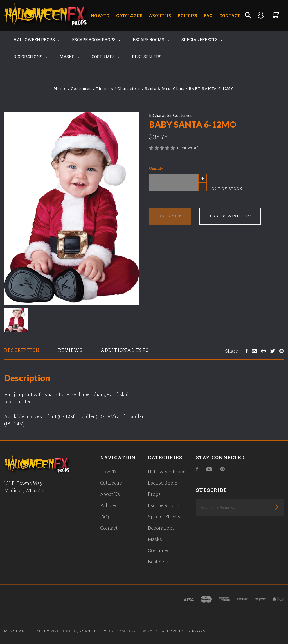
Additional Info (125, 350)
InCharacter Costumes (171, 115)
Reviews (70, 350)
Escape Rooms (151, 40)
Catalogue (129, 16)
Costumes (106, 57)
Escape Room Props (96, 40)
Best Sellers (147, 57)
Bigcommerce (124, 631)
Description (22, 350)
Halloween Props (37, 40)
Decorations (31, 57)
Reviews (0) (188, 148)
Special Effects (202, 40)
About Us (160, 16)
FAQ (208, 16)
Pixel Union (64, 631)
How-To (100, 16)
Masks (70, 57)
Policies (187, 16)
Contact (230, 16)
